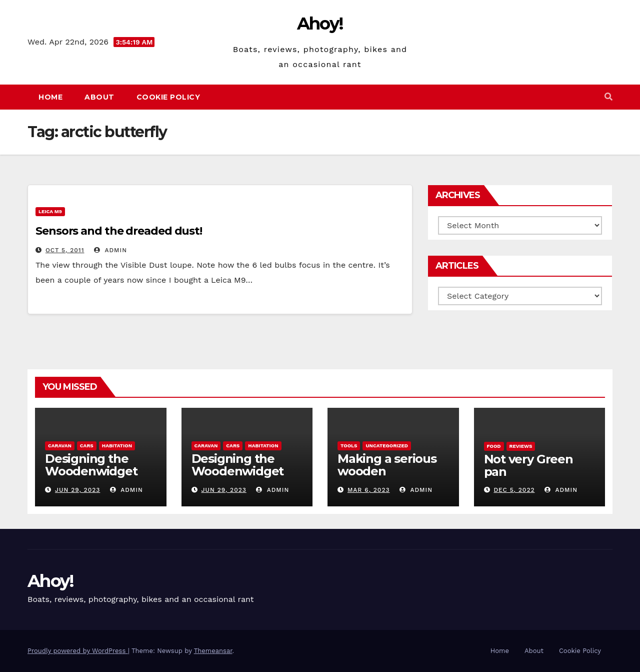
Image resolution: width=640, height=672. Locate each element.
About (99, 97)
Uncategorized (387, 446)
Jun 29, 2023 (77, 490)
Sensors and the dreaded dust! (119, 231)
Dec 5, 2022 (514, 490)
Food (494, 446)
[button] (608, 97)
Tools (349, 446)
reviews (521, 446)
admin (110, 250)
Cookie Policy (168, 97)
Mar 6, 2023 (369, 490)
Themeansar (213, 651)
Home (50, 97)
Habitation (117, 446)
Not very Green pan (528, 465)
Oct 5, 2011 (65, 250)
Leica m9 (50, 211)
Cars (87, 446)
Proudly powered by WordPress (78, 651)
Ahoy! (320, 24)
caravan (60, 446)
